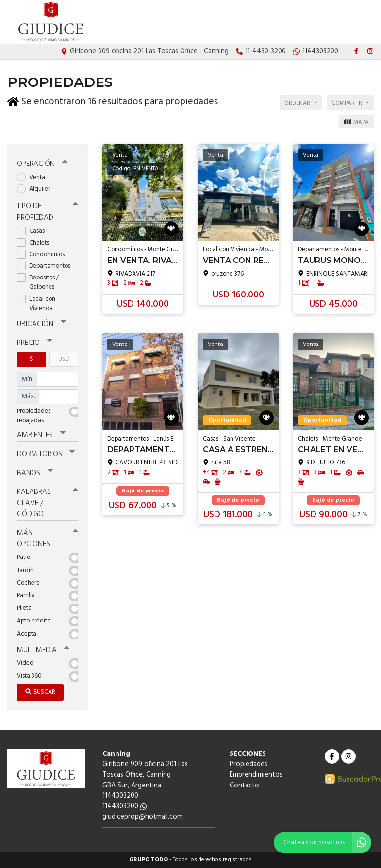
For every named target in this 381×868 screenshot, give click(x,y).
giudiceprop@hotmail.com (142, 817)
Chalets (36, 243)
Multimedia (43, 650)
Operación (42, 164)
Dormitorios (46, 454)
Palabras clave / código (48, 503)
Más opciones (48, 539)
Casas (34, 231)
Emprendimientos (314, 22)
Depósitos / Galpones (39, 282)
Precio (35, 343)
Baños (35, 473)
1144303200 (124, 807)
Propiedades (265, 22)
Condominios (44, 254)
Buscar (40, 692)
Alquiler (37, 189)
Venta (34, 177)
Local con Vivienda (38, 304)
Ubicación (41, 324)
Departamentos (47, 266)
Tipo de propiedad (48, 212)
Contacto (359, 22)
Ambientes (41, 435)
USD (64, 359)
